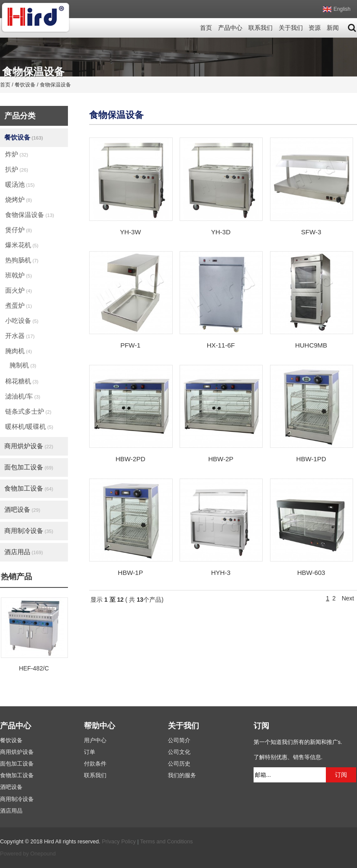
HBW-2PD (130, 459)
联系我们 (261, 28)
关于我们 (291, 28)
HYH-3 (221, 573)
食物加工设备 (29, 488)
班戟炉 (19, 275)
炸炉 (17, 154)
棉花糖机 (22, 381)
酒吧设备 (22, 509)
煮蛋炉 (19, 305)
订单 (90, 752)
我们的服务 (182, 775)
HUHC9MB (311, 345)
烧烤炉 (19, 199)
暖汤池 (20, 184)
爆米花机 (22, 245)
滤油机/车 (23, 396)
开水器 (20, 336)
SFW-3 (311, 232)
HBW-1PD (311, 459)
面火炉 (19, 290)
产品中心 (230, 28)
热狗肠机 (22, 260)
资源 (315, 28)
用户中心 (95, 740)
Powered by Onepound (28, 854)
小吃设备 (22, 321)
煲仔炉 (19, 230)
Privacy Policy (119, 842)
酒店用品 (24, 552)
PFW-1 (130, 345)
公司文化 (179, 752)
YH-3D (221, 232)
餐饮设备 (24, 137)
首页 (206, 28)
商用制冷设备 (29, 531)
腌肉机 (19, 351)
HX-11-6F (221, 345)
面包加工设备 (29, 467)
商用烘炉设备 (29, 446)
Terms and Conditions (167, 842)
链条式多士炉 (28, 411)
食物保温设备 (30, 215)
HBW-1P (130, 573)
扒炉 (17, 169)
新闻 (333, 28)
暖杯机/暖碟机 (29, 426)
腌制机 (23, 365)
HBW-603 (311, 573)
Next (348, 598)
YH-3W (130, 232)
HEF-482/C (34, 669)
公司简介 (179, 740)
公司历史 (179, 764)
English (342, 9)
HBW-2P (221, 459)
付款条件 (95, 764)
